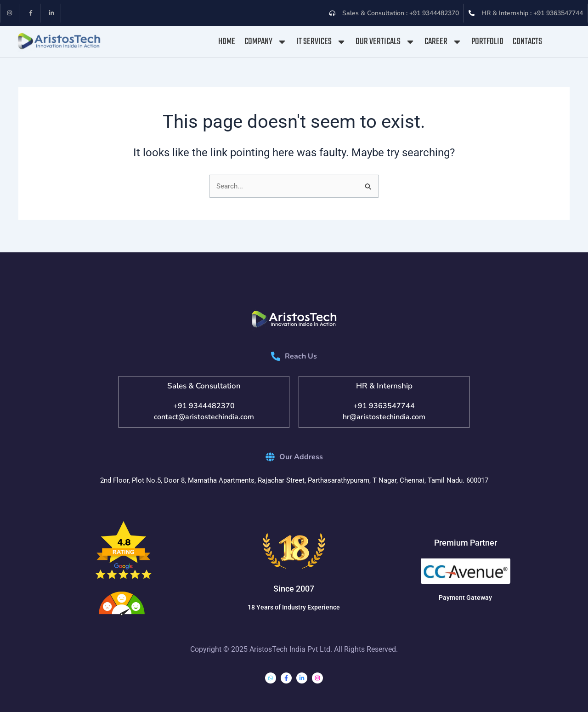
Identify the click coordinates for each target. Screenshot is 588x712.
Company (266, 42)
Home (227, 42)
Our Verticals (385, 42)
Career (443, 42)
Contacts (527, 42)
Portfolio (487, 42)
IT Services (321, 42)
